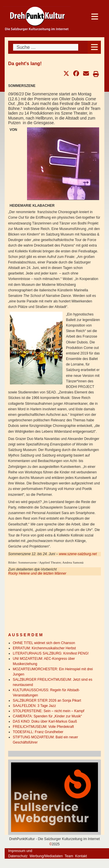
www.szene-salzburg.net (78, 554)
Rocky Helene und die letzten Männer (37, 573)
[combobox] (46, 47)
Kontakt (81, 856)
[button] (66, 74)
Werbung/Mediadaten (46, 856)
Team (69, 856)
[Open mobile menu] (94, 47)
